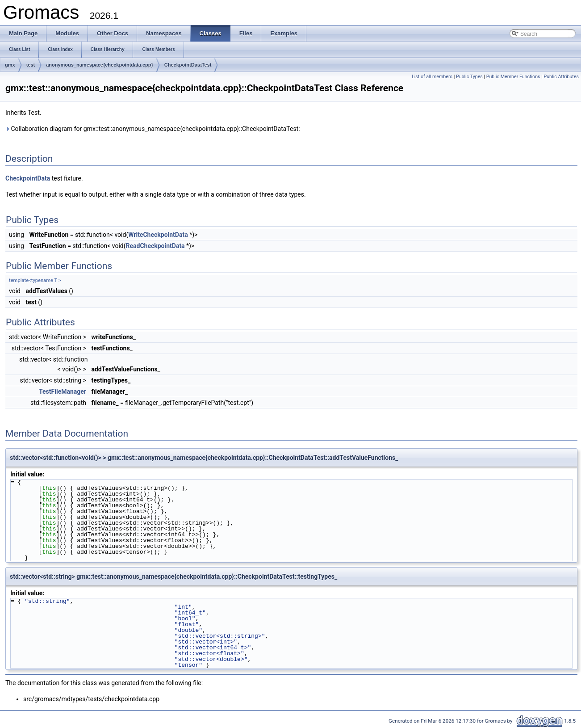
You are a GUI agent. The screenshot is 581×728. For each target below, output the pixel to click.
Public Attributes (561, 77)
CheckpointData (28, 178)
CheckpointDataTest (188, 65)
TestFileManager (63, 391)
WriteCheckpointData (158, 235)
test (31, 65)
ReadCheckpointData (155, 246)
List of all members (432, 77)
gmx (10, 65)
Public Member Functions (513, 77)
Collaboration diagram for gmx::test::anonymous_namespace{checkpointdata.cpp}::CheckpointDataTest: (153, 129)
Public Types (469, 77)
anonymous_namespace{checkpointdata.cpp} (100, 65)
